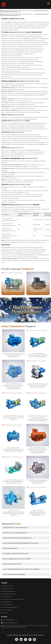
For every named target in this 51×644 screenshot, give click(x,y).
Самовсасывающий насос (10, 607)
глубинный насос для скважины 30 (15, 527)
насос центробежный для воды (14, 574)
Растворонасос (7, 602)
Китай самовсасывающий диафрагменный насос (21, 543)
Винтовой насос (7, 597)
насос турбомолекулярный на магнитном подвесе (21, 569)
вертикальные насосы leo (12, 564)
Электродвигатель (8, 610)
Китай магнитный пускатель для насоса (17, 538)
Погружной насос (8, 605)
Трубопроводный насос (10, 591)
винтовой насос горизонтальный (15, 533)
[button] (47, 283)
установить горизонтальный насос (16, 553)
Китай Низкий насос (10, 548)
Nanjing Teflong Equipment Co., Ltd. (19, 193)
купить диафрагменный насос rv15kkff (17, 559)
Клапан (5, 613)
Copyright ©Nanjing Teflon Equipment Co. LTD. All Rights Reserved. (26, 635)
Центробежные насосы (10, 594)
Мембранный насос (9, 588)
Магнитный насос (8, 586)
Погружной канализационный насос (13, 599)
